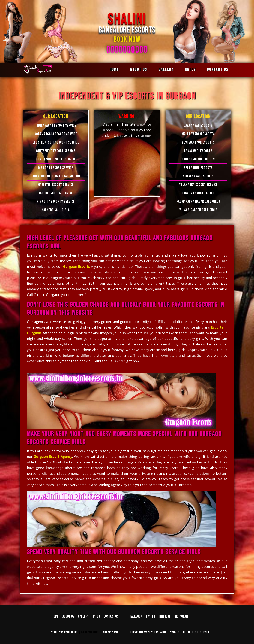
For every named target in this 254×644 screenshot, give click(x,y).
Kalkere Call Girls (56, 210)
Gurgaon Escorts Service (198, 193)
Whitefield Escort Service (56, 151)
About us (139, 70)
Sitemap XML (110, 632)
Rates (190, 70)
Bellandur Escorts (198, 168)
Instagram (181, 616)
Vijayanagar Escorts (198, 176)
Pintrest (165, 616)
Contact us (218, 70)
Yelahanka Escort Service (198, 185)
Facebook (136, 616)
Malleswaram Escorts (198, 134)
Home (114, 70)
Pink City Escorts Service (56, 202)
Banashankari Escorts (198, 159)
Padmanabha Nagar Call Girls (198, 202)
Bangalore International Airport (56, 176)
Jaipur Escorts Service (56, 193)
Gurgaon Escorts (77, 266)
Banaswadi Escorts (198, 151)
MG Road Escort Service (56, 168)
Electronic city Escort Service (56, 142)
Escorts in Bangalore (64, 632)
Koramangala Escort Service (56, 134)
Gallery (166, 70)
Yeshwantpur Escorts (198, 142)
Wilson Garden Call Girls (198, 210)
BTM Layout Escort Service (56, 159)
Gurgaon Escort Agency (53, 457)
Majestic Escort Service (56, 185)
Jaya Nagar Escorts (198, 126)
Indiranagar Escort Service (56, 126)
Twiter (150, 616)
